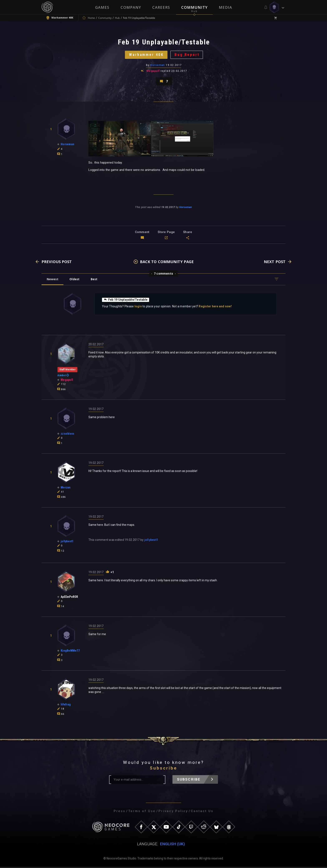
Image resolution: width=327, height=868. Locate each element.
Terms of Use (142, 812)
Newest (53, 280)
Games (102, 7)
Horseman (158, 66)
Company (131, 7)
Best (95, 280)
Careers (161, 7)
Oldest (75, 280)
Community (194, 7)
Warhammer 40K (146, 55)
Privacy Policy (173, 812)
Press (119, 812)
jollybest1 (151, 541)
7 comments (163, 275)
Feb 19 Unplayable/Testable (126, 301)
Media (225, 7)
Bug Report (188, 55)
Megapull (153, 72)
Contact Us (202, 812)
